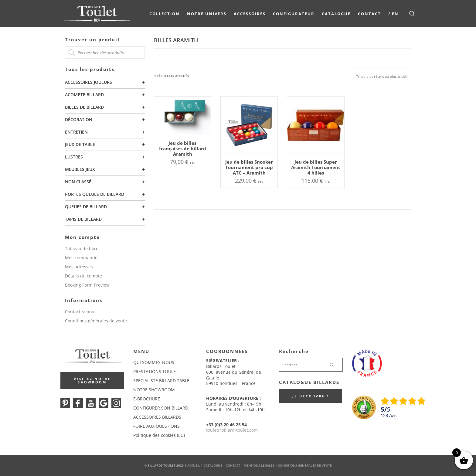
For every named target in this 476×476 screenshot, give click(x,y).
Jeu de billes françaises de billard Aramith (183, 148)
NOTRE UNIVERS (207, 14)
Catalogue (336, 14)
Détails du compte (83, 276)
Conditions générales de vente (96, 321)
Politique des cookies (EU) (159, 435)
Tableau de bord (82, 248)
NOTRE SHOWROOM (154, 390)
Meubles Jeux (80, 169)
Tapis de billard (83, 219)
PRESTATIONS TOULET (156, 371)
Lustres (74, 157)
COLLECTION (165, 14)
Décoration (79, 119)
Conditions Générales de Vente (305, 465)
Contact (369, 14)
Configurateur (294, 14)
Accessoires (250, 14)
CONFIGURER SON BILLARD (161, 408)
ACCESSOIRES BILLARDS (157, 417)
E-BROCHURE (147, 399)
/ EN (393, 14)
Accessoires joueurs (88, 82)
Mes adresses (79, 267)
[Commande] (382, 76)
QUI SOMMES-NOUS (154, 362)
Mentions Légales (259, 465)
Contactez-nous (81, 312)
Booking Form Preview (87, 285)
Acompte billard (84, 95)
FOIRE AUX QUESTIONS (156, 426)
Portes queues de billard (95, 194)
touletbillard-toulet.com (232, 430)
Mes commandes (82, 258)
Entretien (76, 132)
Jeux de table (80, 144)
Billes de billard (84, 107)
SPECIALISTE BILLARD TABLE (161, 381)
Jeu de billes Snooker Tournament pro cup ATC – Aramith (249, 167)
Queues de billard (86, 207)
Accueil (194, 465)
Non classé (78, 182)
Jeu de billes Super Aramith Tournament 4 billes (316, 167)
